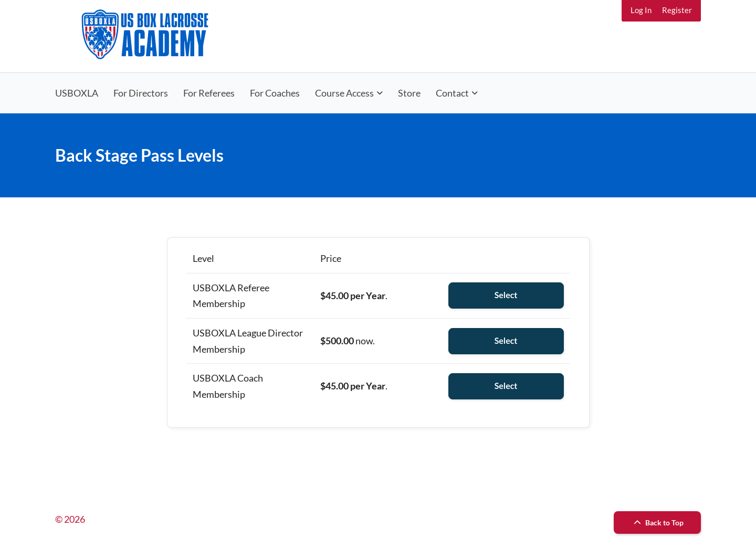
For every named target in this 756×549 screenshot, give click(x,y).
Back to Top (657, 522)
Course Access (344, 93)
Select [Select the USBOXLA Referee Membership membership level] (506, 295)
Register (677, 10)
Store (409, 93)
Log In (641, 10)
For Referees (209, 93)
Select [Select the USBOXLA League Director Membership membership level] (506, 341)
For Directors (141, 93)
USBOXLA (77, 93)
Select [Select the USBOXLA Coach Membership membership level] (506, 386)
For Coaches (275, 93)
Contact (452, 93)
